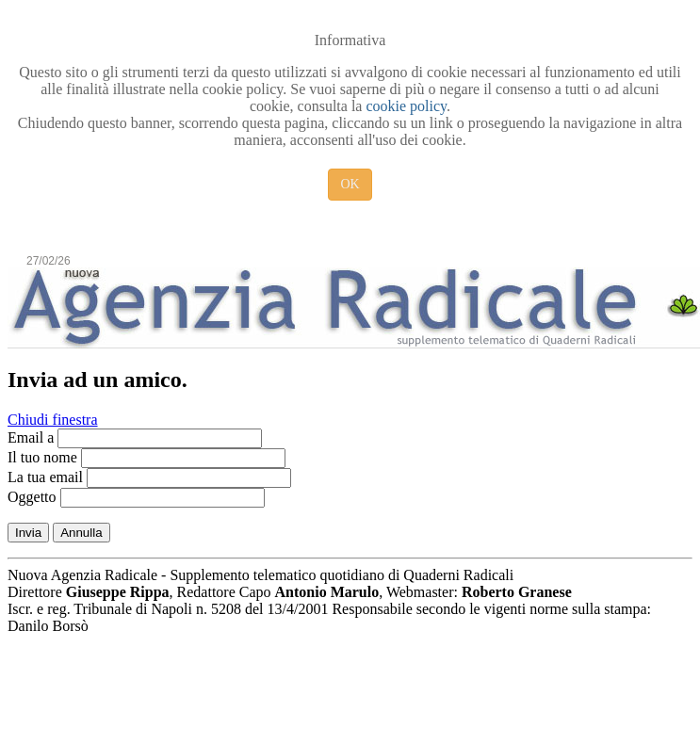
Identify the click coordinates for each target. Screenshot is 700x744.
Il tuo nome (42, 457)
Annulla (81, 533)
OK (350, 184)
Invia (28, 533)
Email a (31, 437)
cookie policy (406, 106)
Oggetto (32, 497)
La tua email (45, 477)
